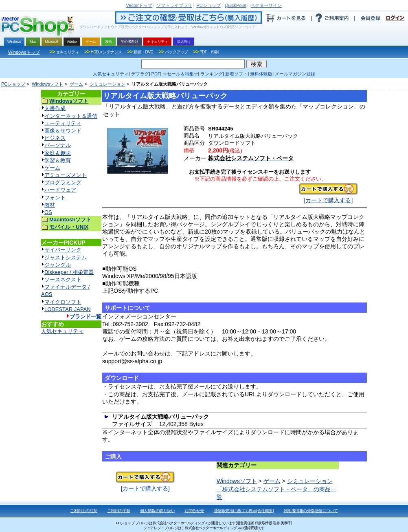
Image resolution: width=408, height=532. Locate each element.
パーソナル (58, 145)
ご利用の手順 (119, 511)
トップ (139, 5)
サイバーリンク (63, 250)
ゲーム (76, 84)
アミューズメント (66, 175)
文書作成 (55, 108)
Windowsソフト (48, 84)
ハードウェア (60, 190)
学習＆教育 (58, 160)
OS (48, 212)
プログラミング (63, 182)
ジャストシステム (66, 257)
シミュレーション (107, 84)
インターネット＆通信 (71, 116)
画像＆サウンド (63, 131)
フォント (55, 198)
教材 (50, 205)
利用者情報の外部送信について (311, 511)
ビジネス (55, 138)
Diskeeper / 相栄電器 (69, 272)
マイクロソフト (63, 302)
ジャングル (58, 265)
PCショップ (13, 84)
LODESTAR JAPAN (68, 309)
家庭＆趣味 (58, 153)
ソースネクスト (63, 279)
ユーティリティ (63, 123)
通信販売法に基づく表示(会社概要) (244, 511)
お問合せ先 (194, 511)
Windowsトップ (24, 52)
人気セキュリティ (62, 331)
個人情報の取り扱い (158, 511)
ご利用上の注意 (84, 511)
